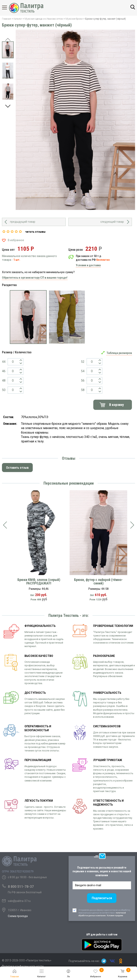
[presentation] (5, 525)
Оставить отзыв (17, 468)
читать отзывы (35, 232)
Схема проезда (18, 916)
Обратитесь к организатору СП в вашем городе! (35, 278)
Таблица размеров (119, 353)
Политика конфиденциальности (23, 966)
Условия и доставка (88, 265)
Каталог (8, 7)
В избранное (16, 240)
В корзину (117, 405)
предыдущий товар (23, 222)
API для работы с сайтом (102, 934)
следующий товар (112, 222)
